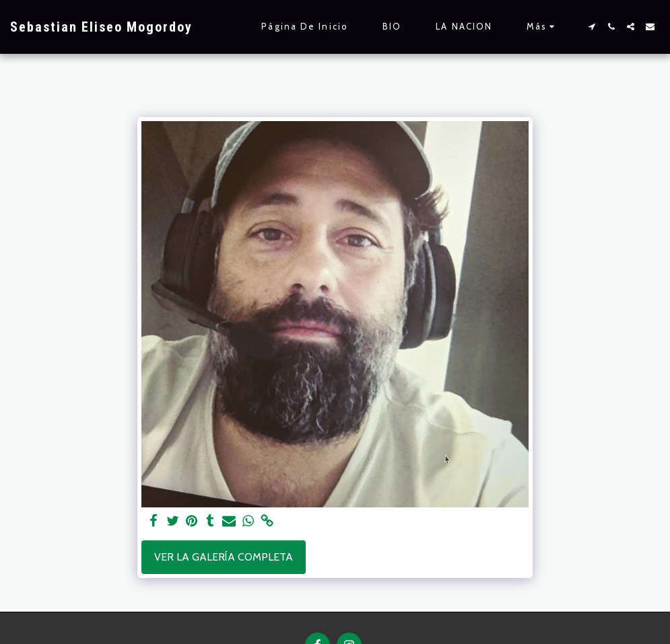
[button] (592, 27)
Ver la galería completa (224, 557)
